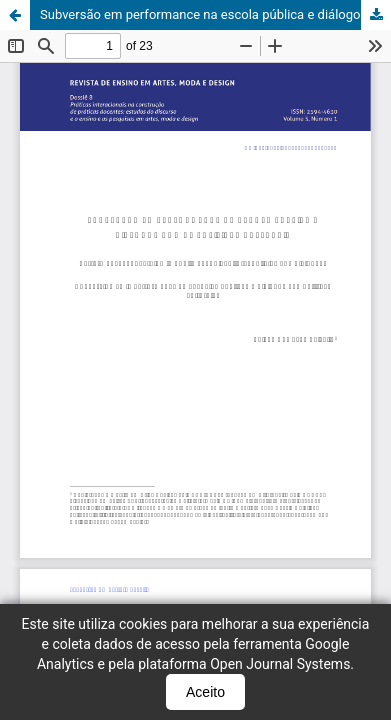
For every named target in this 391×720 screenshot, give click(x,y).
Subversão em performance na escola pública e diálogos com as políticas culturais (215, 14)
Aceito (205, 692)
